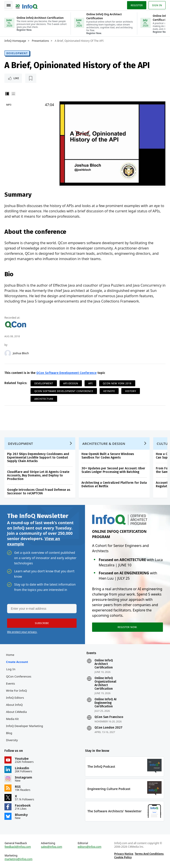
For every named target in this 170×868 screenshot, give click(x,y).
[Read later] (31, 78)
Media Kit (12, 719)
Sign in (157, 5)
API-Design (71, 383)
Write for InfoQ (16, 691)
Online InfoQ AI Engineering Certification (105, 703)
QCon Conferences (19, 676)
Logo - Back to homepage (27, 5)
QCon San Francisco (109, 717)
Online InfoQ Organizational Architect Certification (105, 683)
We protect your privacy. (22, 632)
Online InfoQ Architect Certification (104, 664)
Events (10, 683)
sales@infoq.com (52, 847)
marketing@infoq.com (19, 859)
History (131, 391)
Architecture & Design (104, 444)
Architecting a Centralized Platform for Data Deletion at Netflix (114, 484)
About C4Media (16, 712)
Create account (17, 662)
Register (137, 5)
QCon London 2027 (108, 728)
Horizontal (13, 94)
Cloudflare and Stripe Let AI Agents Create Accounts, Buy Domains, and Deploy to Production (38, 475)
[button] (42, 623)
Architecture (44, 399)
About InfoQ (14, 705)
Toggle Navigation (9, 5)
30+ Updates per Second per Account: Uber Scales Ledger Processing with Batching (113, 470)
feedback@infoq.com (18, 847)
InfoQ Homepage (15, 41)
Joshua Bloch (21, 353)
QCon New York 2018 (117, 383)
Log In (11, 669)
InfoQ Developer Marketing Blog (24, 729)
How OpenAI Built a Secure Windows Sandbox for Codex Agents (108, 456)
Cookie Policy (123, 857)
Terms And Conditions (149, 854)
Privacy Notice (124, 854)
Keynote (109, 391)
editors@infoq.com (90, 847)
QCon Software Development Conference (66, 373)
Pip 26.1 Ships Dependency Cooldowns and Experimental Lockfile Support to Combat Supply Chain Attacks (38, 458)
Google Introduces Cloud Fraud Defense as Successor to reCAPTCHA (39, 492)
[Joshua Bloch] (8, 353)
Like (16, 78)
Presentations (41, 41)
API (90, 383)
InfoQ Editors (15, 698)
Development (17, 53)
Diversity (12, 740)
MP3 (9, 105)
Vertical (7, 94)
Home (10, 655)
